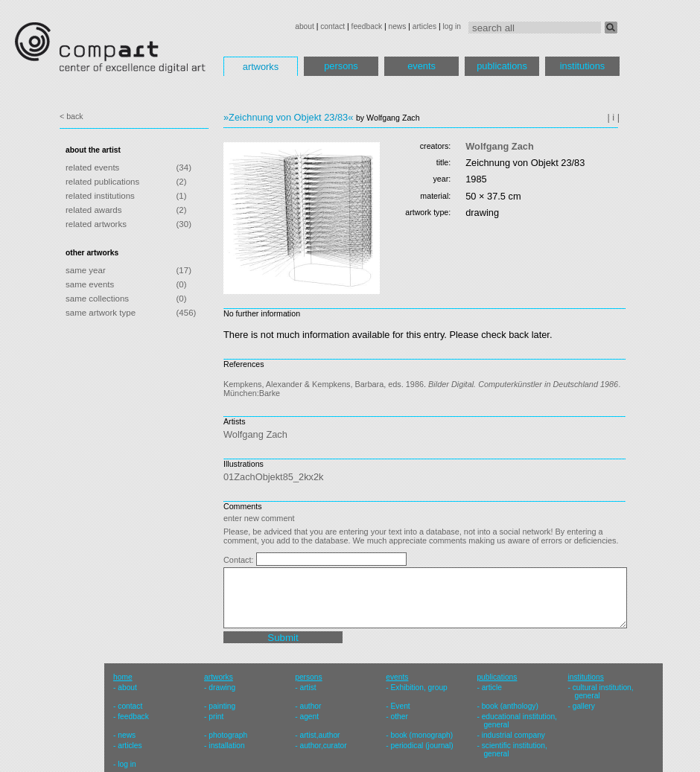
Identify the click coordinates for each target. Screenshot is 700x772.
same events (90, 284)
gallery (584, 706)
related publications (102, 182)
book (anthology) (510, 706)
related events (92, 168)
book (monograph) (422, 735)
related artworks (96, 224)
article (492, 688)
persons (341, 66)
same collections (97, 299)
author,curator (323, 746)
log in (452, 26)
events (421, 66)
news (397, 26)
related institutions (100, 196)
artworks (261, 67)
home (123, 677)
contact (332, 26)
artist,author (319, 735)
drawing (222, 688)
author (310, 706)
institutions (582, 66)
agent (309, 717)
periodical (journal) (422, 746)
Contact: (240, 560)
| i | (613, 117)
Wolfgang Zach (499, 146)
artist (308, 688)
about (305, 26)
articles (424, 26)
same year (86, 270)
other (400, 717)
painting (222, 706)
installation (226, 746)
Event (401, 706)
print (216, 717)
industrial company (513, 735)
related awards (94, 210)
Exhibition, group (419, 688)
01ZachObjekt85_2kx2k (273, 477)
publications (502, 66)
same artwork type (101, 313)
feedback (367, 26)
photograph (228, 735)
